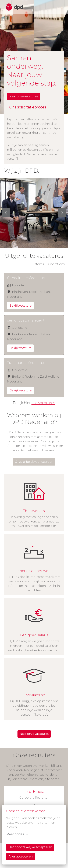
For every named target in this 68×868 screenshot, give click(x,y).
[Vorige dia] (6, 213)
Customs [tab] (37, 264)
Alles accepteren (21, 857)
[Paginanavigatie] (60, 7)
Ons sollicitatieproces (28, 107)
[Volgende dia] (62, 213)
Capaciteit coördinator (26, 278)
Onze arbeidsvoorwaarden (34, 462)
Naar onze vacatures (24, 96)
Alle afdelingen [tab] (15, 264)
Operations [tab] (56, 264)
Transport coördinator (26, 363)
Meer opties (17, 834)
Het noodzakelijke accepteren (30, 847)
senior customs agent (26, 320)
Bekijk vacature (20, 306)
